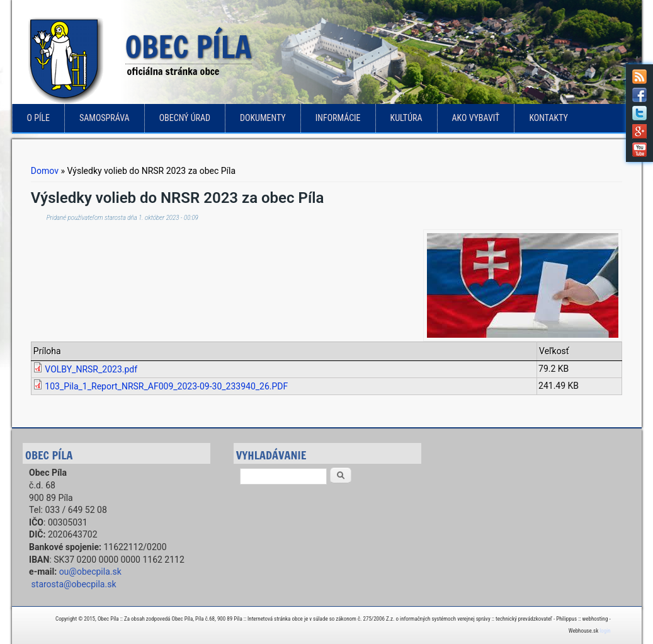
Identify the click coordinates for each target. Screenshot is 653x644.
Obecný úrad (185, 118)
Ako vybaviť (476, 118)
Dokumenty (263, 118)
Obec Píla (189, 48)
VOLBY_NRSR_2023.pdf (91, 369)
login (605, 631)
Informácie (338, 118)
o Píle (39, 118)
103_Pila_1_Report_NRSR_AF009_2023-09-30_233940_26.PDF (166, 386)
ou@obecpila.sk (90, 572)
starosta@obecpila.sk (74, 584)
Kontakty (548, 118)
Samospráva (105, 118)
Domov (45, 171)
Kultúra (406, 118)
